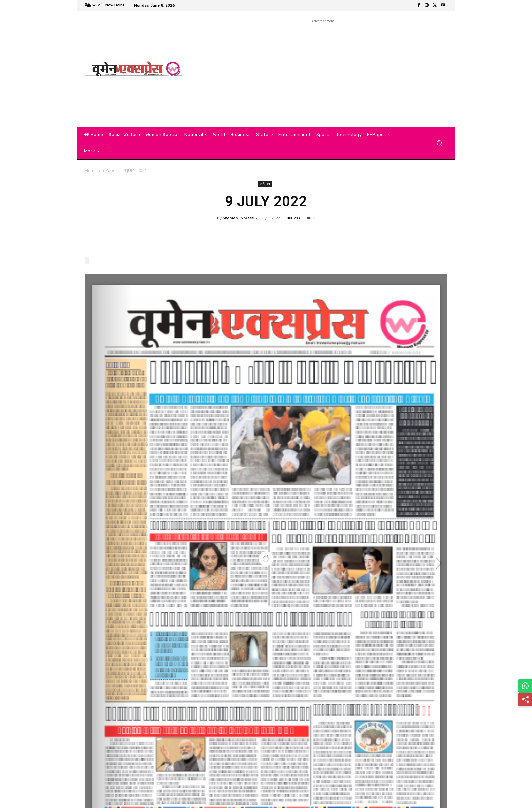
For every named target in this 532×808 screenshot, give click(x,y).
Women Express (239, 218)
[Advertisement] (323, 72)
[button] (439, 143)
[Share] (525, 699)
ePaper (110, 170)
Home (91, 170)
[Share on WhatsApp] (525, 686)
